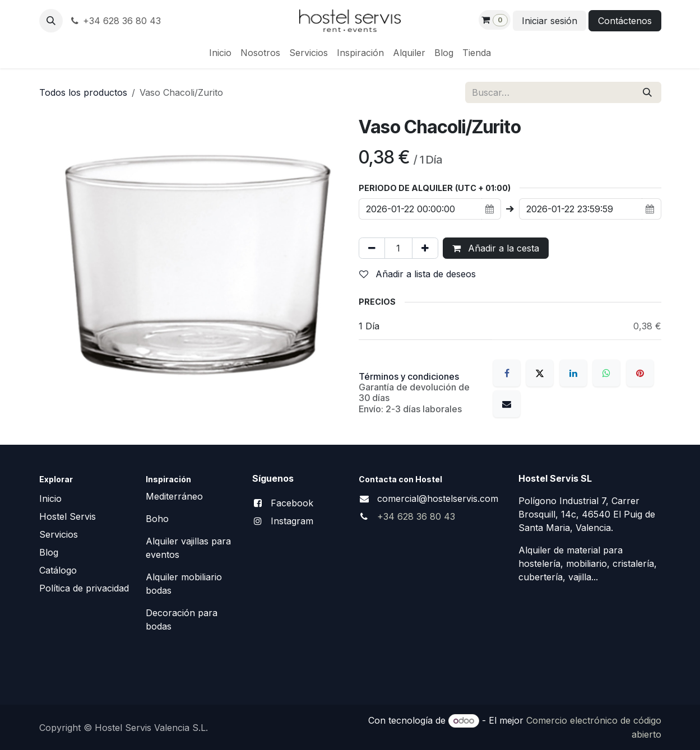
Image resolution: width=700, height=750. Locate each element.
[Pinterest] (640, 373)
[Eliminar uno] (372, 248)
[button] (51, 21)
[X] (540, 373)
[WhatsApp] (606, 373)
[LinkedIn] (573, 373)
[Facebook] (507, 373)
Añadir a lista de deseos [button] (418, 274)
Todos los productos (83, 92)
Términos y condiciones (409, 376)
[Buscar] (647, 92)
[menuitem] (220, 53)
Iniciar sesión (550, 21)
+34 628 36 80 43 (115, 21)
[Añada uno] (425, 248)
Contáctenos (625, 21)
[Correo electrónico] (507, 404)
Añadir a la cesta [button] (496, 248)
